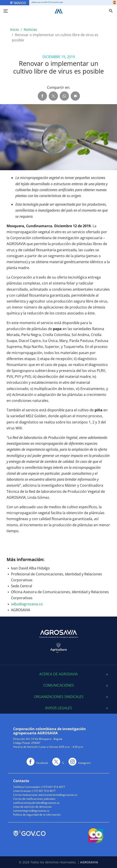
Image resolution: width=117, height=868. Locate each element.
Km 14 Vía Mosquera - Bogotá (44, 739)
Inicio (14, 30)
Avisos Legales (58, 708)
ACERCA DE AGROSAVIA (58, 674)
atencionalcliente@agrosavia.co (58, 795)
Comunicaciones (59, 685)
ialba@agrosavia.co (27, 604)
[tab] (58, 674)
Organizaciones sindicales (59, 697)
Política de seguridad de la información (37, 815)
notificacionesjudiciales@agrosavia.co (36, 803)
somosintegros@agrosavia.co (31, 811)
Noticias (30, 30)
